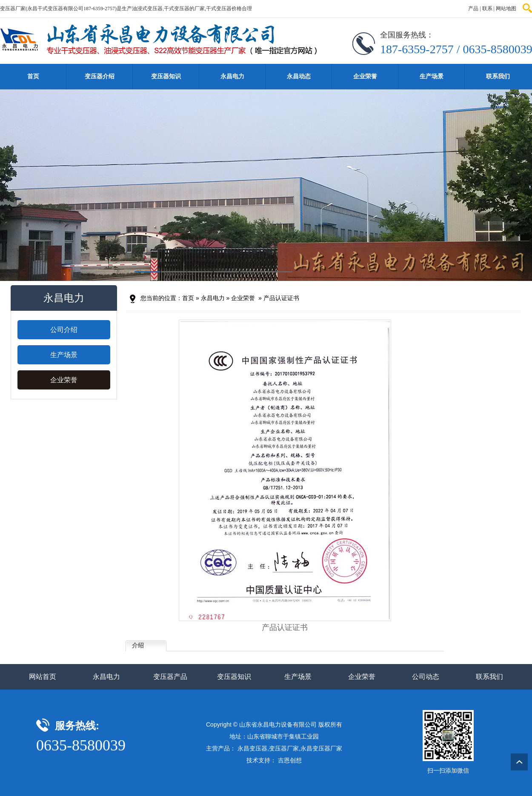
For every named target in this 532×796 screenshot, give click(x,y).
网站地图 (506, 9)
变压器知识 (166, 76)
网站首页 (43, 677)
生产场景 (432, 76)
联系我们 (498, 76)
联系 (487, 9)
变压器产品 (170, 677)
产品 (473, 9)
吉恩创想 (290, 760)
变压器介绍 (100, 76)
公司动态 (426, 677)
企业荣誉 (365, 76)
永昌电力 (232, 76)
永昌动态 (299, 76)
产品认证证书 (281, 298)
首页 (33, 76)
